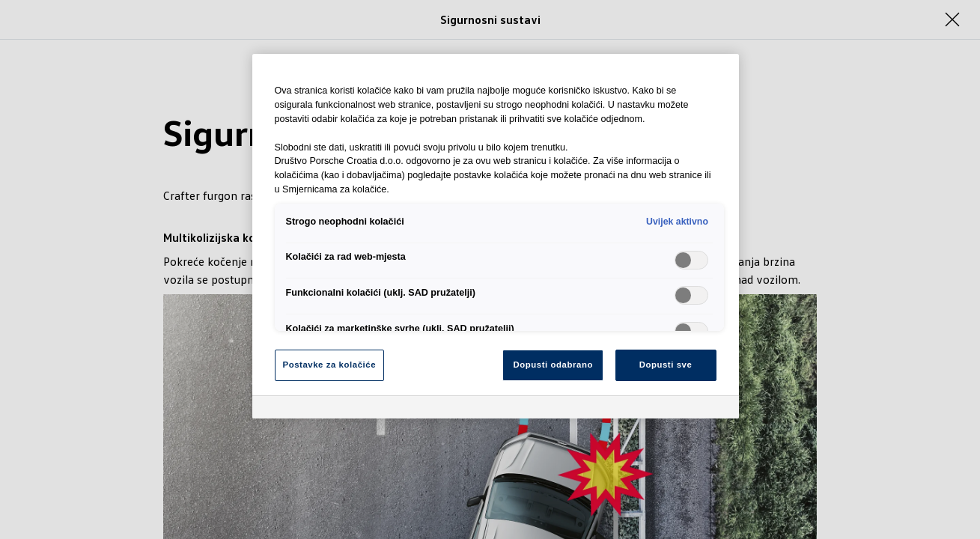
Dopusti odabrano (553, 365)
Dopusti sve (666, 365)
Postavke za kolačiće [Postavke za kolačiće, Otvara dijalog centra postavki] (330, 365)
